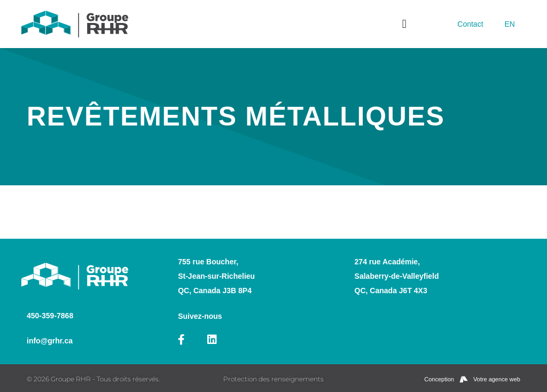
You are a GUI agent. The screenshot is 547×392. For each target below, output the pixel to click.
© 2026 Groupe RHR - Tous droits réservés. (93, 379)
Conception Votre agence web (472, 379)
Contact (470, 24)
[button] (404, 24)
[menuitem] (510, 24)
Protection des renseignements (273, 379)
